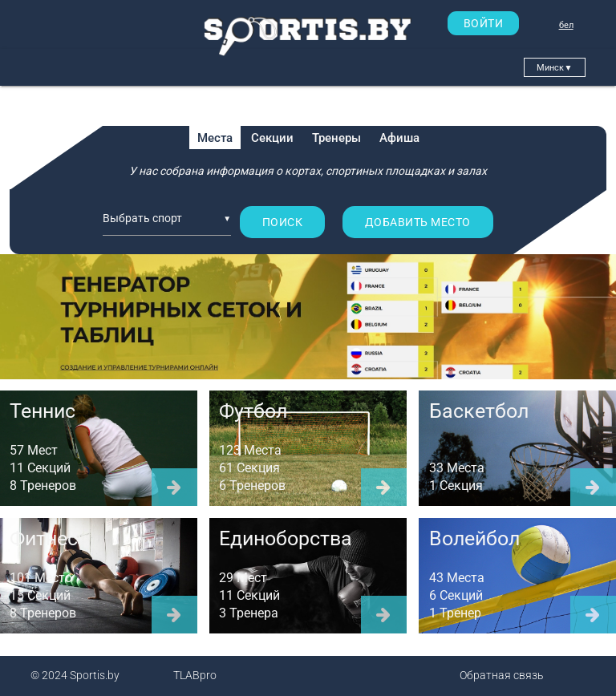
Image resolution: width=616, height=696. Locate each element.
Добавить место (418, 222)
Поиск (283, 222)
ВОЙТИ (484, 23)
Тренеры (336, 138)
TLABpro (195, 675)
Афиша (399, 138)
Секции (272, 138)
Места (215, 138)
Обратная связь (502, 675)
